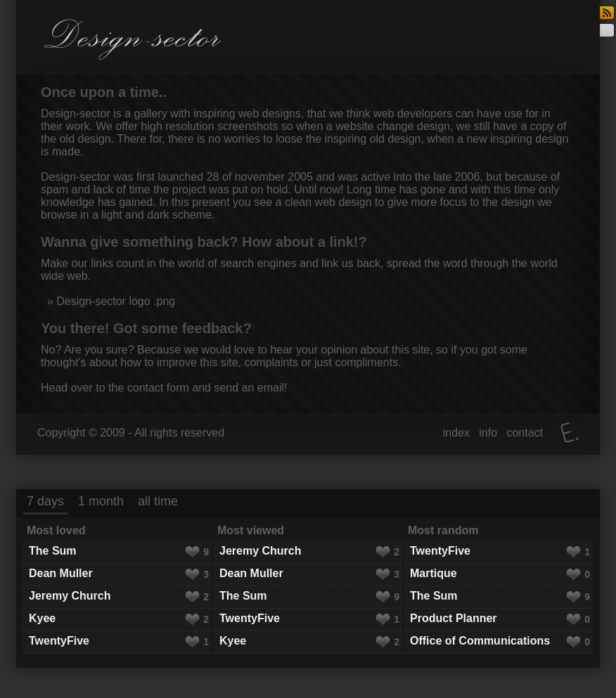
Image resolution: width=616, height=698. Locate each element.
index (456, 433)
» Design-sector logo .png (109, 301)
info (488, 433)
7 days (45, 501)
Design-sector (133, 39)
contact (525, 433)
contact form (158, 388)
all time (158, 501)
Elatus (570, 433)
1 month (101, 501)
